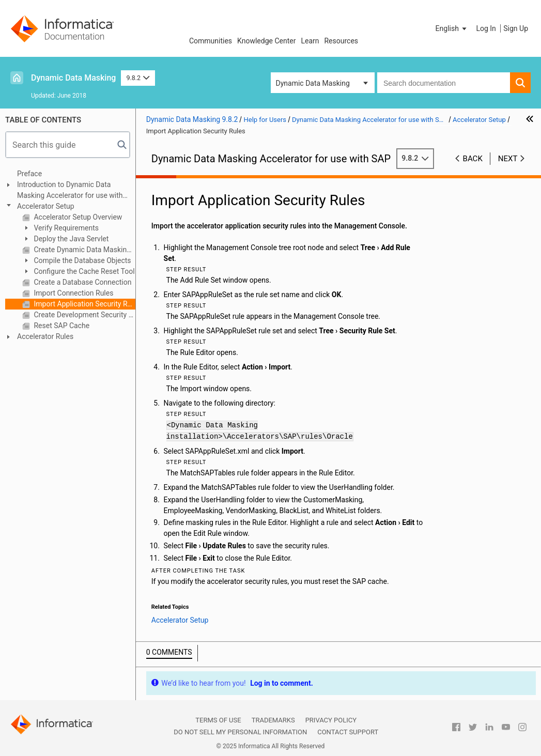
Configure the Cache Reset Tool (83, 271)
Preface (29, 174)
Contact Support (348, 732)
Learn (310, 41)
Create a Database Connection (82, 282)
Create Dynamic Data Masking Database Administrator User (84, 250)
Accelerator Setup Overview (77, 217)
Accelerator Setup (46, 206)
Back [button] (473, 159)
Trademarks (273, 720)
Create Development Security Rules (84, 315)
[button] (452, 28)
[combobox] (444, 83)
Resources (341, 41)
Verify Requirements (65, 228)
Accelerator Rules (45, 336)
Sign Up (516, 28)
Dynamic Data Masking (73, 78)
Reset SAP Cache (61, 326)
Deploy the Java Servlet (70, 239)
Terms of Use (218, 720)
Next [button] (508, 159)
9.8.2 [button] (138, 78)
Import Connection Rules (73, 293)
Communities (211, 41)
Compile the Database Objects (82, 260)
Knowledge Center (266, 41)
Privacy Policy (331, 720)
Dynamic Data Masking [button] (313, 83)
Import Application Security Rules (84, 304)
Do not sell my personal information (240, 732)
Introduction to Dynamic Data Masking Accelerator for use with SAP (70, 191)
